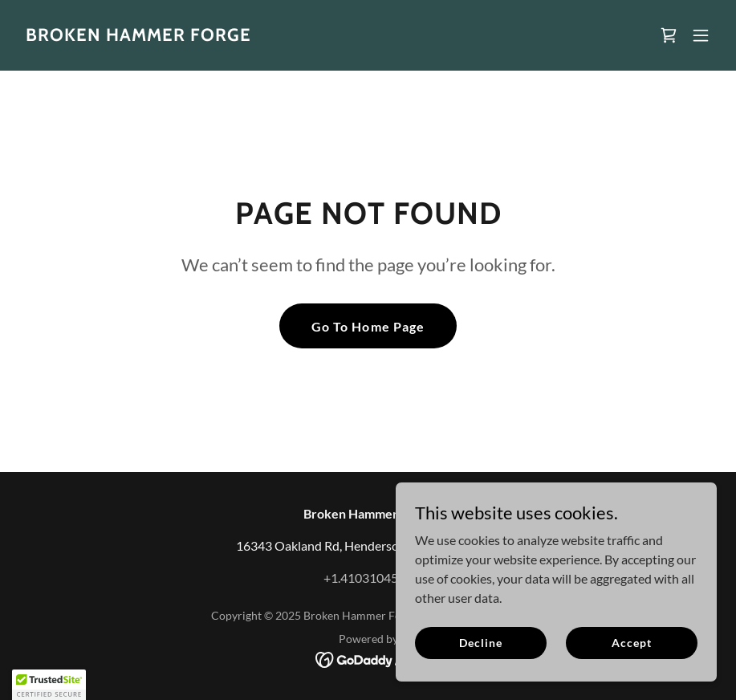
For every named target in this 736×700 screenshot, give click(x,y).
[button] (701, 35)
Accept (631, 643)
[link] (138, 36)
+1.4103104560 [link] (368, 578)
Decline (480, 643)
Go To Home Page (368, 326)
